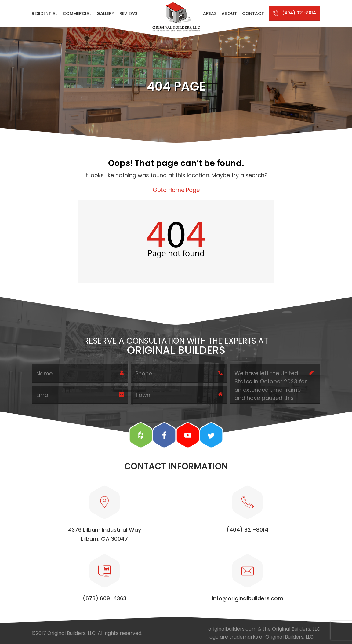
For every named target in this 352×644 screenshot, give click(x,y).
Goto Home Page (176, 190)
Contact (253, 13)
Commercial (77, 13)
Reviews (128, 13)
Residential (45, 13)
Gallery (105, 13)
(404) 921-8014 (299, 13)
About (229, 13)
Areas (210, 13)
